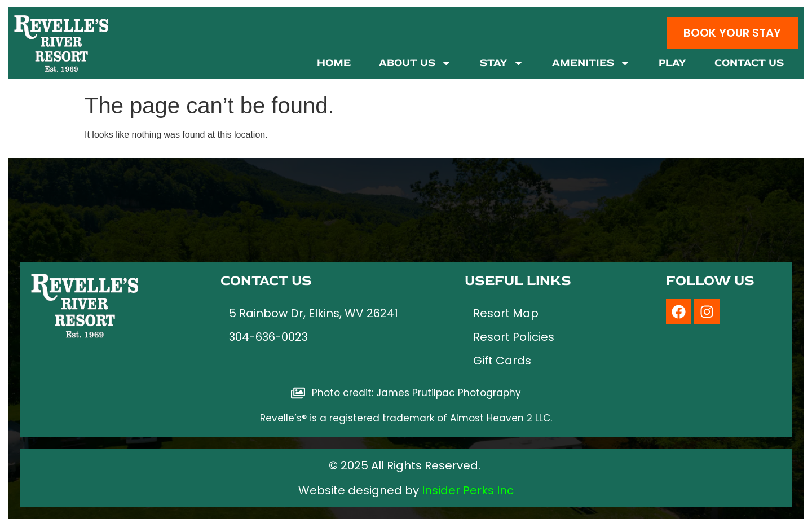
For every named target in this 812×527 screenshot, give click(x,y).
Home (334, 63)
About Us (415, 63)
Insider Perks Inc (468, 490)
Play (672, 63)
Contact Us (749, 63)
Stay (502, 63)
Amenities (591, 63)
